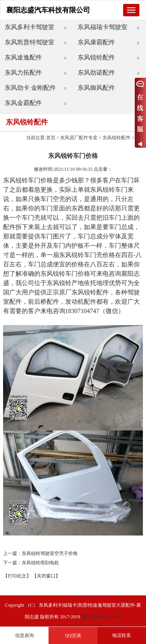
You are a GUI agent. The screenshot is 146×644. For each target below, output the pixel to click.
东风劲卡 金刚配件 (30, 88)
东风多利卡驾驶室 (30, 27)
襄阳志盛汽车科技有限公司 (48, 10)
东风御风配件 (96, 88)
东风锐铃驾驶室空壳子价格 (50, 553)
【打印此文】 (17, 576)
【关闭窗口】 (46, 576)
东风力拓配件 (23, 73)
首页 (51, 138)
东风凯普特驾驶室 (30, 42)
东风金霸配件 (23, 103)
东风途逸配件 (23, 57)
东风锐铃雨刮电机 (40, 563)
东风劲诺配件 (96, 73)
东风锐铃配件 (96, 57)
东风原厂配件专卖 (79, 138)
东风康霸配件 (96, 42)
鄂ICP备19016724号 (101, 617)
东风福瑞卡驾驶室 (103, 27)
